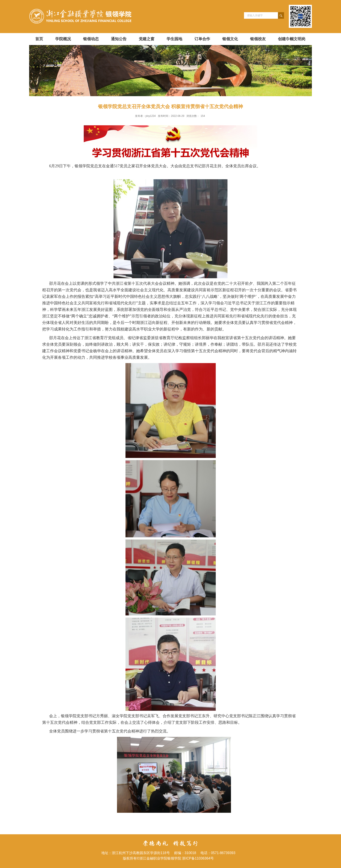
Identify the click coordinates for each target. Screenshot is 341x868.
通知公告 (119, 39)
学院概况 (63, 39)
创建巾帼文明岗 (292, 39)
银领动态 (91, 39)
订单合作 (202, 39)
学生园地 (174, 39)
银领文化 (230, 39)
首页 (39, 39)
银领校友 (258, 39)
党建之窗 (147, 39)
